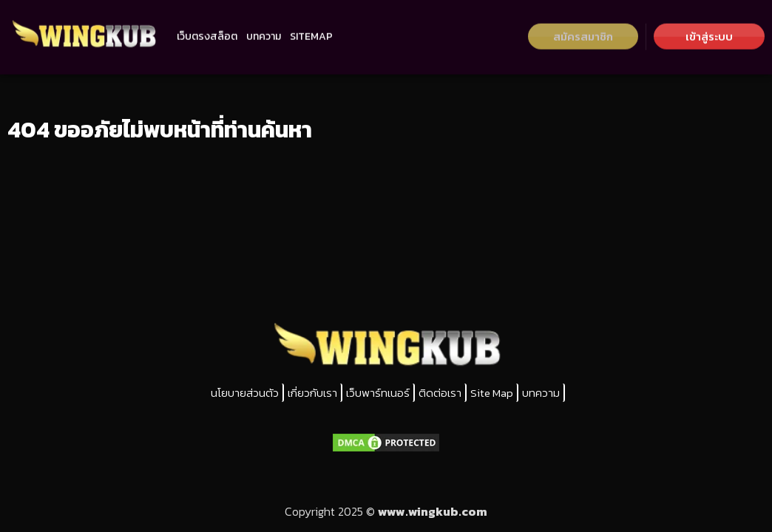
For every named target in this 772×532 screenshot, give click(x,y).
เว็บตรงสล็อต (207, 31)
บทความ (264, 31)
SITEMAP (311, 31)
